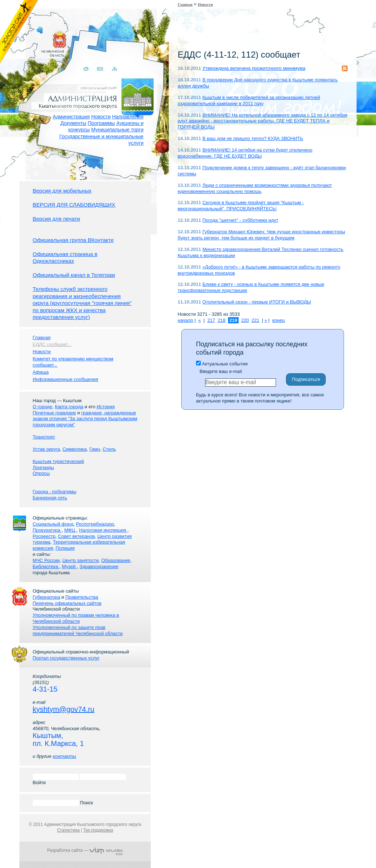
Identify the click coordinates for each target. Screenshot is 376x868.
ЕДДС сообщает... (52, 344)
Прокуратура (47, 530)
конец (278, 320)
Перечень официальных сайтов (67, 603)
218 (222, 320)
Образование (116, 560)
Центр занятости (80, 560)
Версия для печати (56, 219)
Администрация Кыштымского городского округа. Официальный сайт (89, 88)
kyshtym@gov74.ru (64, 709)
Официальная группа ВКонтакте (73, 240)
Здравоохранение (99, 566)
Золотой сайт (19, 32)
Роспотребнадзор (95, 524)
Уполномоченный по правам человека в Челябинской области (76, 618)
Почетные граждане (54, 413)
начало (185, 320)
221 (255, 320)
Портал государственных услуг (66, 658)
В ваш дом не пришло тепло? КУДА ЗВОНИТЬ (253, 138)
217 (211, 320)
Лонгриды (43, 467)
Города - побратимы (55, 492)
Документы (73, 123)
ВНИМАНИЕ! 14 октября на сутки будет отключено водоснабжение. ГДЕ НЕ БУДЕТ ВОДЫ (245, 153)
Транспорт (44, 437)
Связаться (94, 60)
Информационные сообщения (65, 379)
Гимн (95, 449)
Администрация (71, 117)
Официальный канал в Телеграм (74, 275)
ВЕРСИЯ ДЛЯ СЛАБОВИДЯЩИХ (74, 205)
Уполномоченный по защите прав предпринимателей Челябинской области (78, 630)
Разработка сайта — (85, 850)
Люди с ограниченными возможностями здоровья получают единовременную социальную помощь (255, 188)
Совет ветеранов (76, 536)
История (105, 407)
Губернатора (46, 597)
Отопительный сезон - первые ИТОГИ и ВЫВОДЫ (257, 302)
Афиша (41, 372)
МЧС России (46, 560)
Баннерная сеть (50, 498)
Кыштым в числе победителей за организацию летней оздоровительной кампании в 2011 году (249, 100)
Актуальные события (222, 364)
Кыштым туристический (58, 461)
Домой (80, 60)
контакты (65, 756)
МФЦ (71, 530)
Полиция (65, 548)
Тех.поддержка (98, 830)
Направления (128, 117)
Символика (75, 449)
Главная (185, 4)
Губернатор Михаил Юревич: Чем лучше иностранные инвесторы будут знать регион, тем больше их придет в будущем (261, 235)
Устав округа (46, 449)
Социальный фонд (53, 524)
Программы (101, 123)
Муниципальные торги (117, 130)
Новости (101, 117)
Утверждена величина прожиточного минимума (254, 68)
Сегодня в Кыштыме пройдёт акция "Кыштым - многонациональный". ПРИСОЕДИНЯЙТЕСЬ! (241, 206)
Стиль (109, 449)
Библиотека (46, 566)
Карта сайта (108, 60)
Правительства (81, 597)
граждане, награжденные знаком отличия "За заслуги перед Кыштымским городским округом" (85, 419)
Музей (69, 566)
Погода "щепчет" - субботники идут (240, 220)
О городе (42, 407)
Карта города (69, 407)
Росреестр (44, 536)
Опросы (41, 473)
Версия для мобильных (62, 191)
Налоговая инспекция (103, 530)
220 (245, 320)
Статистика (68, 830)
